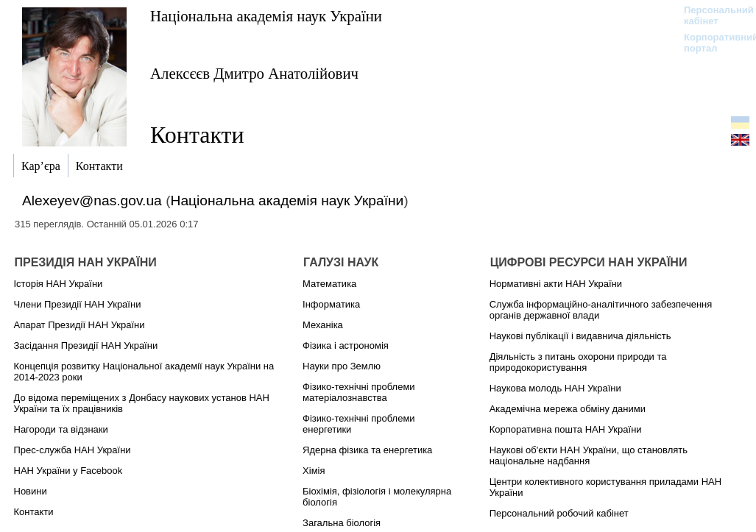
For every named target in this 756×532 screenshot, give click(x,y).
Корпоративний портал (711, 43)
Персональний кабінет (711, 15)
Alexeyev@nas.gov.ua (92, 201)
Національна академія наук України (266, 16)
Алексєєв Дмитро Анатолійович (254, 73)
